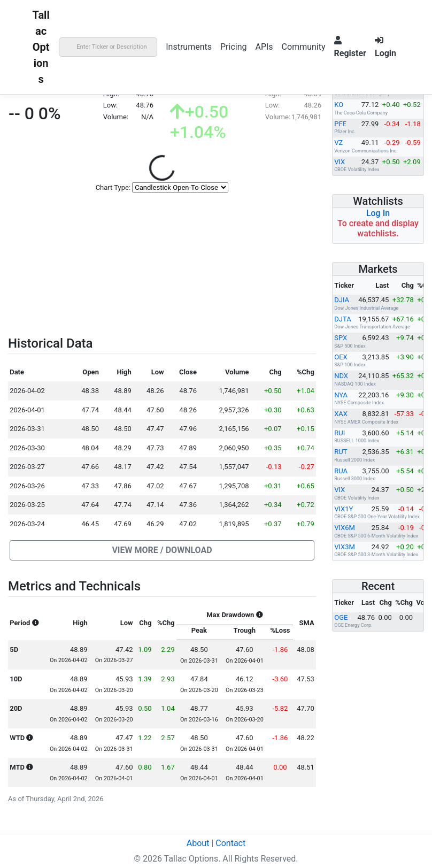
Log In (378, 213)
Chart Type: (113, 187)
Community (304, 47)
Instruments (189, 47)
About (198, 843)
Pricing (234, 47)
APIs (264, 47)
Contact (230, 843)
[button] (162, 550)
